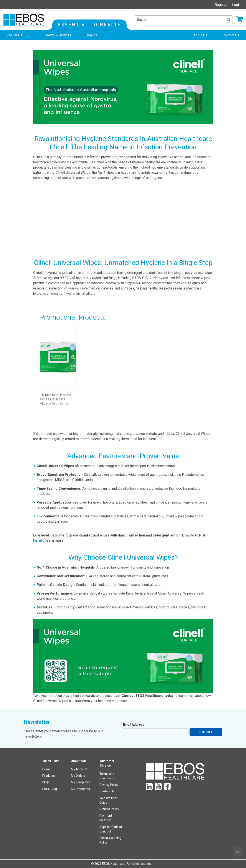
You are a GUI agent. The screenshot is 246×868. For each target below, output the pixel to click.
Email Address (134, 725)
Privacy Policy (109, 785)
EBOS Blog (50, 789)
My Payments (80, 789)
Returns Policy (109, 809)
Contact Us (107, 791)
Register (221, 5)
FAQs (46, 782)
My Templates (81, 782)
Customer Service (107, 763)
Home (46, 769)
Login (236, 5)
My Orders (78, 776)
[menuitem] (19, 35)
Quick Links (51, 761)
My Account (79, 769)
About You (78, 761)
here (37, 540)
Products (49, 776)
